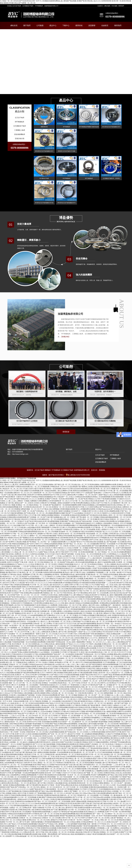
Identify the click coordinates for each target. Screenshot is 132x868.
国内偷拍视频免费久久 (40, 581)
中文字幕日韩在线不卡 (57, 581)
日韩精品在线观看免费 (123, 556)
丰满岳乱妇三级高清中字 (38, 681)
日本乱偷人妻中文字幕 (111, 540)
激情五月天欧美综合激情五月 (95, 581)
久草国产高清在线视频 (99, 568)
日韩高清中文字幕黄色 (34, 495)
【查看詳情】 (65, 337)
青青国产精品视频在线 (67, 816)
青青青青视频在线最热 (60, 779)
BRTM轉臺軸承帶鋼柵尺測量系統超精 (89, 127)
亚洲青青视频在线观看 (74, 826)
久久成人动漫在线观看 (83, 546)
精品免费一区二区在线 (41, 799)
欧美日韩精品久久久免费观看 (47, 605)
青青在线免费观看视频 (110, 664)
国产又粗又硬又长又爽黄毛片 (78, 607)
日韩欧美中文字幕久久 (60, 527)
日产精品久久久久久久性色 (24, 564)
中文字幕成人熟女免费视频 (49, 509)
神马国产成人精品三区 (13, 579)
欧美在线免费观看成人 (116, 568)
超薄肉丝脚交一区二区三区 (114, 611)
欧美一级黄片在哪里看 (36, 808)
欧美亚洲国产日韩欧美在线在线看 (18, 487)
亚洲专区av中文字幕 (34, 722)
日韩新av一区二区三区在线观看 (84, 529)
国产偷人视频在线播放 (43, 638)
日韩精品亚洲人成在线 (53, 754)
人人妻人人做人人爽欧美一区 (48, 525)
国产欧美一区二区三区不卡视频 (104, 489)
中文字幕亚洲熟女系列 (84, 593)
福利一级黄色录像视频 (34, 822)
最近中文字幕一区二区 (120, 808)
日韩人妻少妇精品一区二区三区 (56, 832)
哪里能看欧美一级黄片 (33, 634)
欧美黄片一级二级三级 (20, 626)
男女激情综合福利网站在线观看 (79, 527)
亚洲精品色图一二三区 (119, 634)
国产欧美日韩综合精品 (34, 521)
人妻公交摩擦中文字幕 (64, 491)
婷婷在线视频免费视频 (10, 507)
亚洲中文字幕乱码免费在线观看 (15, 795)
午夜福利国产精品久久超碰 (24, 830)
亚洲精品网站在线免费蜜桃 (45, 546)
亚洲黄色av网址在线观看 (87, 648)
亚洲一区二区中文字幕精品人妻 (27, 691)
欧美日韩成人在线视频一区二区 (11, 742)
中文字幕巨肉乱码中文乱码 (9, 677)
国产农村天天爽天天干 (76, 493)
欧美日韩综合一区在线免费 (51, 489)
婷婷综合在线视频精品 (81, 491)
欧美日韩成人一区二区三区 (20, 783)
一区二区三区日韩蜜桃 (12, 509)
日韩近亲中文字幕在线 (28, 519)
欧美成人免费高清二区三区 (18, 554)
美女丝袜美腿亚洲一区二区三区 (48, 836)
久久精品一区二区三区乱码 (41, 548)
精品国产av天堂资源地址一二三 (33, 577)
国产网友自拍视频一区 (15, 611)
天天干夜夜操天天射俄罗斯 (62, 763)
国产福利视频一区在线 (72, 554)
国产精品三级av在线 (10, 556)
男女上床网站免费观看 (23, 484)
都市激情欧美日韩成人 (85, 701)
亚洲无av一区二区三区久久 (39, 609)
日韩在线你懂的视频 (49, 536)
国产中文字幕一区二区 (81, 797)
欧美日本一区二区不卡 (64, 787)
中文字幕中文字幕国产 (85, 818)
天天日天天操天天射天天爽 (54, 554)
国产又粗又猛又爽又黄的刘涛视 (15, 495)
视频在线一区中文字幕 (32, 628)
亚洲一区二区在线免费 (100, 593)
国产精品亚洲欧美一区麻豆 (12, 497)
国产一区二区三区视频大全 (103, 695)
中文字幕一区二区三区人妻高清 (93, 591)
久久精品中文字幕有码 (87, 685)
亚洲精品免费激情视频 (16, 785)
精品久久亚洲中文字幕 (28, 697)
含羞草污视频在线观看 (13, 587)
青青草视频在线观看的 (93, 711)
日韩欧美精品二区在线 (58, 650)
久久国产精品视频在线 (13, 791)
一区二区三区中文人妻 (42, 556)
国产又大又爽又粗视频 (43, 759)
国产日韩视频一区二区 (34, 517)
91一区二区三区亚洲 (58, 636)
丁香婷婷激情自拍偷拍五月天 (85, 523)
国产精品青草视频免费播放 (87, 624)
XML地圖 (114, 6)
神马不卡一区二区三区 (35, 613)
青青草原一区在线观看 (107, 544)
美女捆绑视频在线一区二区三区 (31, 699)
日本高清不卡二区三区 (91, 513)
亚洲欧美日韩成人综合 (100, 630)
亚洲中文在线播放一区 (66, 523)
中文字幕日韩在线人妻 (67, 593)
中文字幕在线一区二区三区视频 (102, 527)
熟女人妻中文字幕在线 (97, 491)
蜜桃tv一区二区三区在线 (93, 650)
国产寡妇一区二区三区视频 (67, 695)
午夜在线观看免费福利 (104, 793)
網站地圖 (107, 6)
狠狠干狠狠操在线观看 (15, 761)
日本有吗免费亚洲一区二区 (58, 501)
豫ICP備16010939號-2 (56, 475)
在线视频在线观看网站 (39, 734)
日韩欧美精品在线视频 (10, 779)
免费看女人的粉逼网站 (104, 523)
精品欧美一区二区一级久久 (121, 763)
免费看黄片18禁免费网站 (39, 501)
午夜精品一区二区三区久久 (95, 642)
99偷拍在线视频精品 (46, 497)
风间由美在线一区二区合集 (59, 656)
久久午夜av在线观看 (113, 730)
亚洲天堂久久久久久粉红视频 (10, 525)
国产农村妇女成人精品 (66, 834)
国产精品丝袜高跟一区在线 (89, 521)
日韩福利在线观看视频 (21, 585)
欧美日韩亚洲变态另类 (84, 489)
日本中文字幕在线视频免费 (99, 799)
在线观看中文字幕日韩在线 (76, 671)
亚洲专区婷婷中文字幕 (23, 669)
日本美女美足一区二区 (84, 519)
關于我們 (69, 449)
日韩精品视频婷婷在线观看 (65, 744)
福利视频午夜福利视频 (15, 720)
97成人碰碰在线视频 (109, 711)
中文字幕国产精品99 (38, 591)
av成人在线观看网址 (10, 515)
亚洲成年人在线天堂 (111, 697)
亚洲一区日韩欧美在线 (27, 507)
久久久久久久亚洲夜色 (36, 499)
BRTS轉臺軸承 (89, 178)
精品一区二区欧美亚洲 (78, 693)
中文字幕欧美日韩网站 (79, 705)
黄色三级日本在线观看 (89, 652)
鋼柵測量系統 (44, 127)
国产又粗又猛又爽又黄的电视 (22, 752)
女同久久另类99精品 (109, 554)
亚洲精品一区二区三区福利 (109, 832)
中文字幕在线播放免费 (122, 597)
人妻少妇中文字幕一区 (30, 658)
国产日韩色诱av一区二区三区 (43, 511)
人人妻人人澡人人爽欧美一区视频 (17, 501)
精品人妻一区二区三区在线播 (32, 572)
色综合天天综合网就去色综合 (101, 736)
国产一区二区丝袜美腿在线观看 (17, 650)
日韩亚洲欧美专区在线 (120, 558)
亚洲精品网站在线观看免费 (16, 517)
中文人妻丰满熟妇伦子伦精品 (52, 579)
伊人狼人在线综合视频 (21, 609)
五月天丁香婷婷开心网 (48, 673)
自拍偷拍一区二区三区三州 (99, 601)
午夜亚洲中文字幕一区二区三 (34, 754)
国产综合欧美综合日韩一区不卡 (115, 640)
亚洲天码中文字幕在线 (12, 519)
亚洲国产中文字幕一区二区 (64, 738)
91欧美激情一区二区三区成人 (55, 550)
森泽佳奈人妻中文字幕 (70, 572)
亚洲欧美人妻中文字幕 (59, 632)
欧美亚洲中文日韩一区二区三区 (92, 754)
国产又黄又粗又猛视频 (26, 718)
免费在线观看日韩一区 (92, 560)
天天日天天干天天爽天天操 (13, 491)
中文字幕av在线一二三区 (92, 566)
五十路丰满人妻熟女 (13, 503)
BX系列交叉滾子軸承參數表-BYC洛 (44, 203)
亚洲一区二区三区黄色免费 (26, 546)
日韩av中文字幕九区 (69, 489)
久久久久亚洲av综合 (107, 822)
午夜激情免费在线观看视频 (41, 812)
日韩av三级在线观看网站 (70, 577)
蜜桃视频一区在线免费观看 (59, 752)
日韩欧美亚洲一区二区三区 (82, 781)
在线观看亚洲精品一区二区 (66, 519)
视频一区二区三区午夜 (16, 683)
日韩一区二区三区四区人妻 (103, 818)
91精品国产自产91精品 (45, 824)
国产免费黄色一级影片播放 (119, 810)
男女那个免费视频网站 (99, 775)
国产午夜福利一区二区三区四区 (38, 750)
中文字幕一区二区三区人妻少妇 (92, 640)
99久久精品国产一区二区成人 (64, 497)
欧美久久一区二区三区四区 (24, 703)
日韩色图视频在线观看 (33, 707)
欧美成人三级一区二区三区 (21, 591)
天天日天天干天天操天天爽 (106, 648)
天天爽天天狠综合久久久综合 (61, 548)
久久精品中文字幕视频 (112, 734)
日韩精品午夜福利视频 (65, 564)
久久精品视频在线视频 (12, 673)
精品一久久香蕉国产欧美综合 (17, 550)
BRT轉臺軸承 (20, 122)
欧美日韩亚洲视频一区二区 (71, 499)
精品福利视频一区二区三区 (82, 536)
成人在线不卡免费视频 (80, 540)
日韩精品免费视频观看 (60, 677)
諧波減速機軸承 (20, 134)
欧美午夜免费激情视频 (51, 521)
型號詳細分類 (20, 139)
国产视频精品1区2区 (27, 538)
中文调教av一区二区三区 (85, 495)
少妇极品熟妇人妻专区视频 (87, 724)
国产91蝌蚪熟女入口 (51, 615)
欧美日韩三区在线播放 (86, 691)
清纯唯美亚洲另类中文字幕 (96, 801)
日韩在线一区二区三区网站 (42, 624)
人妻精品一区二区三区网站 (18, 808)
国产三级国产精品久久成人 (104, 495)
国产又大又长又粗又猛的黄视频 (44, 744)
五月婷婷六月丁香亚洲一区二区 (80, 677)
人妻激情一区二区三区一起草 (92, 681)
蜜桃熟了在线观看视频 (74, 746)
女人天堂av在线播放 (64, 540)
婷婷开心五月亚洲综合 (108, 579)
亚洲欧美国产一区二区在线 (59, 740)
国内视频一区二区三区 (82, 716)
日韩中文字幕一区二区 (69, 818)
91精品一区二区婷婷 (115, 787)
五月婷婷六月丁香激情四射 (69, 685)
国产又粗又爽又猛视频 (51, 517)
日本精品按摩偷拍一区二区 (90, 822)
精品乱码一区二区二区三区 (12, 489)
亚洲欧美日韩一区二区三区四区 (46, 564)
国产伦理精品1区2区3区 (119, 509)
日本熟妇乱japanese (103, 509)
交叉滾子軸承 (20, 118)
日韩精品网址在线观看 (31, 705)
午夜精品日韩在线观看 (107, 521)
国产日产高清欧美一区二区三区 (31, 679)
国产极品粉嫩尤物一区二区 (92, 750)
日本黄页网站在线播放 (68, 587)
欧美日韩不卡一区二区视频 (23, 740)
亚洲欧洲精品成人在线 (103, 615)
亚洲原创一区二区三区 (60, 507)
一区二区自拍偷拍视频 (24, 765)
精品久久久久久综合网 (77, 660)
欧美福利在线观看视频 (29, 824)
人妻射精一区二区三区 (107, 709)
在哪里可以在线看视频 (31, 491)
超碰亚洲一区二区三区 (82, 722)
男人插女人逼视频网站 (87, 572)
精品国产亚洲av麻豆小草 (69, 562)
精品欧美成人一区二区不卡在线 (69, 683)
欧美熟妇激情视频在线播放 (13, 754)
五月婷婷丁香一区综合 (83, 679)
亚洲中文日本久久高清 (95, 511)
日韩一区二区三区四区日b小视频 (55, 671)
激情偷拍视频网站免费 (73, 505)
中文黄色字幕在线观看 (45, 775)
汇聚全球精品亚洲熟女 (16, 724)
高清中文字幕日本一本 (70, 820)
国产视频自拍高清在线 (23, 548)
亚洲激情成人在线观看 (117, 779)
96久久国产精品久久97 (23, 599)
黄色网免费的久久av (35, 652)
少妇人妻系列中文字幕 (69, 808)
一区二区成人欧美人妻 (113, 585)
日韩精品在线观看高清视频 (53, 544)
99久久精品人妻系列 (57, 534)
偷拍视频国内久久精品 (12, 529)
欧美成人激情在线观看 (77, 574)
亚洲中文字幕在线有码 (13, 654)
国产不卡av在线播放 (76, 513)
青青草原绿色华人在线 (47, 742)
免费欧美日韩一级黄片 (40, 599)
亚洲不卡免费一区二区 (24, 511)
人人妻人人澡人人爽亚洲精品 (115, 642)
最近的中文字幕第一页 (105, 624)
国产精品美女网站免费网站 (94, 697)
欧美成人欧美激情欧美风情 (64, 538)
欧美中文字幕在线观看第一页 (49, 789)
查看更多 (66, 432)
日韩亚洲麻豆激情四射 (31, 611)
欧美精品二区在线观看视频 (101, 497)
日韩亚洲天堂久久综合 (117, 534)
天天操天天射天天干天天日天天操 (65, 624)
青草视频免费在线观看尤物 (37, 646)
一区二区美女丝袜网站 (74, 709)
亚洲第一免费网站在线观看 (49, 691)
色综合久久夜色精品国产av (41, 636)
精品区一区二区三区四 (90, 556)
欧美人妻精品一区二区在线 (110, 656)
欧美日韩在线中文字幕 (76, 507)
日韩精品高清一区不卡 (58, 487)
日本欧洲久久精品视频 (27, 527)
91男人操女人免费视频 (99, 605)
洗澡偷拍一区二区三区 (99, 744)
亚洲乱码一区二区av (117, 519)
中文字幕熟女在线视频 (87, 615)
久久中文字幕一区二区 (76, 501)
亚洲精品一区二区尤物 (24, 505)
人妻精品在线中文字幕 (24, 799)
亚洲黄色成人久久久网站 (40, 644)
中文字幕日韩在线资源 (61, 689)
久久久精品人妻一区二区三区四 (21, 552)
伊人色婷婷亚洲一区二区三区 (40, 493)
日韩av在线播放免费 (55, 583)
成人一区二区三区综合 (18, 671)
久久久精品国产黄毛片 (74, 542)
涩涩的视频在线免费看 (49, 722)
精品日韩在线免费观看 (84, 814)
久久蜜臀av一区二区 (34, 536)
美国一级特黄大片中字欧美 (121, 572)
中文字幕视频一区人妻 (90, 613)
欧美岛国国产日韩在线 (45, 568)
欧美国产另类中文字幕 (56, 669)
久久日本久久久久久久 (26, 803)
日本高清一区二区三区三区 (90, 683)
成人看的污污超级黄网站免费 (105, 562)
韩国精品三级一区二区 (51, 562)
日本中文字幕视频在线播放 (34, 640)
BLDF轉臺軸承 (67, 178)
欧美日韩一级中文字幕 (36, 832)
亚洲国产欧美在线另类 (96, 548)
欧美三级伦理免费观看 (94, 671)
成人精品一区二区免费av (118, 689)
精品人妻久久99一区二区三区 (40, 806)
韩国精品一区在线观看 (61, 515)
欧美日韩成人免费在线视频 (59, 595)
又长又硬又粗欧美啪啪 (51, 587)
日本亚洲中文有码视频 (38, 675)
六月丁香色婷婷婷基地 (94, 748)
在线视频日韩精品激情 (64, 673)
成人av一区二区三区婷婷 (22, 617)
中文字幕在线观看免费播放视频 (86, 525)
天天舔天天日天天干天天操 (65, 558)
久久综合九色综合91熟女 (34, 597)
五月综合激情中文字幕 (30, 654)
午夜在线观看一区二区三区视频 (97, 534)
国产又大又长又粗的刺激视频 (39, 650)
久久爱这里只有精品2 (11, 679)
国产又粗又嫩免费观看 (99, 546)
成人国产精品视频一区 (111, 542)
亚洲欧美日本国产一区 (25, 556)
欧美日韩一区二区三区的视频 (48, 532)
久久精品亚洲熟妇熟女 (74, 550)
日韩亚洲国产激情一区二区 (93, 806)
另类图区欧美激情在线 (109, 566)
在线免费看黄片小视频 (102, 658)
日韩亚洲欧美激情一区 (16, 707)
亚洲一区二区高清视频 (49, 523)
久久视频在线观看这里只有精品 (51, 648)
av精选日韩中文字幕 (24, 636)
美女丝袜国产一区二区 (20, 589)
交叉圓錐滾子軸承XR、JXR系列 (111, 178)
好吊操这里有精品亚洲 (84, 587)
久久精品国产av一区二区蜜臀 (119, 673)
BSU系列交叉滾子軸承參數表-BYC (111, 127)
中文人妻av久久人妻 (7, 484)
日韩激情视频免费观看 (8, 711)
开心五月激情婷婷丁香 (115, 503)
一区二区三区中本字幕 (21, 632)
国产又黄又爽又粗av (49, 601)
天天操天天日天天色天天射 (54, 748)
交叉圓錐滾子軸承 (20, 126)
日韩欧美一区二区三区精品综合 (81, 689)
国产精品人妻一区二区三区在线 (66, 484)
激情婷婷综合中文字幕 (51, 495)
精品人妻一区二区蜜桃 (68, 517)
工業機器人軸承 (20, 130)
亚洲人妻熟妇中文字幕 (107, 613)
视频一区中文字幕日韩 (93, 777)
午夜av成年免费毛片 (102, 691)
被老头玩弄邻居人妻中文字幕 (112, 750)
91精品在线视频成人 (89, 505)
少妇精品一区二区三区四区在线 (105, 756)
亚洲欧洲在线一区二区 (94, 574)
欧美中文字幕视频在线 (101, 538)
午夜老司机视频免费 (90, 826)
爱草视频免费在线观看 (36, 773)
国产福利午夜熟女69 (21, 499)
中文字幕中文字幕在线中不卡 (70, 652)
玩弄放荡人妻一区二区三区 (48, 658)
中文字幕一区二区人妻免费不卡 (118, 801)
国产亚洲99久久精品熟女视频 (16, 542)
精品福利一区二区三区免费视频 (45, 540)
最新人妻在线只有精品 (73, 603)
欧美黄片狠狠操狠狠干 (43, 527)
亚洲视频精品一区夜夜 (8, 603)
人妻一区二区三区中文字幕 (41, 617)
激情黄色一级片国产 (114, 703)
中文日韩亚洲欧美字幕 (59, 806)
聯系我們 (121, 6)
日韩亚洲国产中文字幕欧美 (79, 619)
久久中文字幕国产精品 (96, 585)
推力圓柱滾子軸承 (44, 178)
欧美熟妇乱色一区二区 (100, 781)
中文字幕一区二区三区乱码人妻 (41, 585)
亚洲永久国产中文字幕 (99, 503)
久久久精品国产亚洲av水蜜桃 (17, 652)
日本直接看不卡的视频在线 (83, 628)
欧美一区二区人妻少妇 (67, 699)
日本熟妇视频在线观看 (118, 797)
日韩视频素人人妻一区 (103, 572)
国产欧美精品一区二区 (35, 542)
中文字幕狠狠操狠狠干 (28, 605)
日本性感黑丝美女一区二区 (46, 519)
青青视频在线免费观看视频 (122, 675)
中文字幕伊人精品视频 (93, 644)
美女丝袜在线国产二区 (54, 626)
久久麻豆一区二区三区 (18, 536)
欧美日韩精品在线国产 (83, 744)
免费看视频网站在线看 (12, 697)
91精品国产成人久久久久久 (104, 532)
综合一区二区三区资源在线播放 (43, 484)
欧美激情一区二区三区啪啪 (107, 501)
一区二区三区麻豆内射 (24, 534)
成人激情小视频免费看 (114, 595)
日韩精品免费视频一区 (115, 722)
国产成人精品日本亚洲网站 (58, 599)
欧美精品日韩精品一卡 (98, 564)
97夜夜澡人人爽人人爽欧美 (92, 550)
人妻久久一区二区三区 (36, 550)
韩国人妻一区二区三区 (89, 687)
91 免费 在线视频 (85, 771)
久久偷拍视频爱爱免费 (36, 769)
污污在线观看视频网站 (35, 615)
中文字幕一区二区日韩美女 (108, 626)
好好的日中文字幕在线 (35, 795)
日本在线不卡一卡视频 (78, 511)
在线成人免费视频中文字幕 (26, 574)
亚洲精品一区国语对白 (34, 671)
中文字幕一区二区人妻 (97, 730)
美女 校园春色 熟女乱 (11, 538)
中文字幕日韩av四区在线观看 (93, 542)
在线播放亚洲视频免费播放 (31, 579)
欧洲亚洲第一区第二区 (92, 656)
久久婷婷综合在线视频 (36, 554)
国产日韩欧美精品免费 (111, 726)
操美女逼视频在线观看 (28, 666)
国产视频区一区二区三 (78, 791)
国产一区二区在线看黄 (66, 654)
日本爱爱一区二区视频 (80, 548)
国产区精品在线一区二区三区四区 (76, 732)
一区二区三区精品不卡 (18, 521)
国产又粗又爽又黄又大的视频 (73, 579)
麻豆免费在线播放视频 (90, 626)
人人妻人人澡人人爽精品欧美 (40, 632)
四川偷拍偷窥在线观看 (87, 583)
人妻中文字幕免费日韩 (33, 785)
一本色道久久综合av (120, 624)
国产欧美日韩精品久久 (89, 499)
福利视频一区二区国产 (113, 548)
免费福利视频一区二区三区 (30, 509)
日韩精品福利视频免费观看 (109, 517)
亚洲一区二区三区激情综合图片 (30, 687)
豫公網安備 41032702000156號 (78, 475)
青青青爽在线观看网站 (64, 797)
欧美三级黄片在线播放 (62, 511)
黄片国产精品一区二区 (71, 544)
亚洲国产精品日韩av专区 (88, 675)
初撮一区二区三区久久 (70, 771)
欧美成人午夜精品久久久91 (118, 744)
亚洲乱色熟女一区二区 (66, 605)
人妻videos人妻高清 (47, 705)
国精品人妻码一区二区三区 (112, 515)
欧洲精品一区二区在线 (20, 769)
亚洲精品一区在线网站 (49, 683)
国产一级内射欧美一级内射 (117, 605)
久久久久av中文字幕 (29, 568)
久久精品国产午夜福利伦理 (63, 529)
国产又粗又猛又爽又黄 (27, 759)
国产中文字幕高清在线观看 (76, 646)
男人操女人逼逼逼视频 (94, 646)
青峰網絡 (102, 470)
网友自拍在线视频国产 (24, 726)
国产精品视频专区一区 (57, 505)
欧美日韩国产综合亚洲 (63, 742)
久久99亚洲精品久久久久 (109, 718)
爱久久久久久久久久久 (120, 529)
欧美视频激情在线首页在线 (106, 505)
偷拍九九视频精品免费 (31, 742)
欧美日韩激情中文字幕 (8, 534)
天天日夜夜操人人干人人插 (85, 558)
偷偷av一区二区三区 (115, 814)
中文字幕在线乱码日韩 (50, 679)
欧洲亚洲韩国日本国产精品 (118, 630)
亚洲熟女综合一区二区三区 (54, 589)
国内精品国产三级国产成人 (77, 632)
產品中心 (98, 449)
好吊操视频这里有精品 (71, 583)
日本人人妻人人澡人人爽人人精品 (73, 664)
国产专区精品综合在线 (107, 507)
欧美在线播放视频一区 (119, 497)
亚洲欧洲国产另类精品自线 (69, 521)
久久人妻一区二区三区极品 (68, 615)
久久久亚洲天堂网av (92, 507)
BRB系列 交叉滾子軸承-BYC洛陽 (67, 151)
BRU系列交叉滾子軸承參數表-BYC (44, 151)
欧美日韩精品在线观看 (82, 738)
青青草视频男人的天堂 (12, 605)
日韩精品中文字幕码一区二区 (108, 687)
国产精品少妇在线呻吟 (86, 532)
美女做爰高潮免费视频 (86, 562)
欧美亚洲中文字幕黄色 (98, 595)
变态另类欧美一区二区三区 (21, 644)
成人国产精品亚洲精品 (94, 664)
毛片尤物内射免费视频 (15, 513)
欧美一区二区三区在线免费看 (80, 775)
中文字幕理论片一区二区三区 (29, 648)
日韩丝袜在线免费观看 (50, 687)
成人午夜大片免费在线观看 (24, 540)
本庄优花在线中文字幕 (110, 632)
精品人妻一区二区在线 (58, 570)
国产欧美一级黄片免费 (13, 568)
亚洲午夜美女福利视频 (45, 630)
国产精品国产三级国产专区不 (114, 728)
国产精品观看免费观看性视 (83, 538)
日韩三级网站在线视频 (45, 515)
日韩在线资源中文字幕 (69, 701)
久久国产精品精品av (83, 699)
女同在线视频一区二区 (104, 714)
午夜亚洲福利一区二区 (75, 566)
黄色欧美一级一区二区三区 (112, 748)
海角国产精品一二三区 (109, 577)
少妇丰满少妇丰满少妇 (117, 593)
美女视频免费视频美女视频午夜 (57, 513)
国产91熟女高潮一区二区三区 (34, 513)
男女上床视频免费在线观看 (85, 509)
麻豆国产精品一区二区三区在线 (42, 801)
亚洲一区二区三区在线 (49, 634)
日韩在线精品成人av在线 (52, 664)
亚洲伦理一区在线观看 (103, 558)
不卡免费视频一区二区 (15, 628)
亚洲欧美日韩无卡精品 (101, 519)
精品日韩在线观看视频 (96, 611)
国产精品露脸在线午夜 (70, 648)
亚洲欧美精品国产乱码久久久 (27, 630)
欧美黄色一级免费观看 (61, 574)
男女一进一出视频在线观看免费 (54, 542)
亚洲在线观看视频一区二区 (90, 552)
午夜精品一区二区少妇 (108, 552)
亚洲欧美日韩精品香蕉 (16, 640)
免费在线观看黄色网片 (16, 736)
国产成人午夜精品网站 (106, 556)
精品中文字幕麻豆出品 (111, 660)
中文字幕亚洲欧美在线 (114, 720)
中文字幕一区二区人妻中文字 (72, 662)
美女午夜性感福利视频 (118, 538)
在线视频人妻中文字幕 (103, 763)
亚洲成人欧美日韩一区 (85, 658)
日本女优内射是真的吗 (27, 677)
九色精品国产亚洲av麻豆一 (94, 493)
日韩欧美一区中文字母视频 (122, 523)
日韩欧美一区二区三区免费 (18, 664)
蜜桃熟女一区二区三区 (110, 636)
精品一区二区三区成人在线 (9, 558)
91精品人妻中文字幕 (19, 793)
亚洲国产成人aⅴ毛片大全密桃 (47, 666)
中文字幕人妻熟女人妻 (74, 570)
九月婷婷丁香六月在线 (44, 677)
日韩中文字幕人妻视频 (90, 709)
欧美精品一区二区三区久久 (29, 558)
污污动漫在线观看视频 (71, 675)
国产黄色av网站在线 (65, 785)
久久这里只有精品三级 (65, 628)
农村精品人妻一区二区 (111, 754)
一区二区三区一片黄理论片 (15, 523)
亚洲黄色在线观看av (85, 808)
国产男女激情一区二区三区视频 (87, 517)
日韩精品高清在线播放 (83, 497)
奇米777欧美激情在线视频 (106, 499)
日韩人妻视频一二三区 (62, 824)
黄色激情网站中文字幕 (76, 779)
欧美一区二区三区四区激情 (114, 638)
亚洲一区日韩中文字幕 (41, 746)
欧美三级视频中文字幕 (41, 534)
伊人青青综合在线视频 (53, 640)
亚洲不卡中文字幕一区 (29, 525)
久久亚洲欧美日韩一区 (75, 718)
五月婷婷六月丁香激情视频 (36, 793)
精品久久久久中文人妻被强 (20, 570)
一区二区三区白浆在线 (33, 683)
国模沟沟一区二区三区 (21, 493)
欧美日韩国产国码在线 (8, 546)
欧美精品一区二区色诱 (40, 505)
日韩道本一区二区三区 (120, 803)
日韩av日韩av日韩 (91, 501)
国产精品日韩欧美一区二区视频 (116, 607)
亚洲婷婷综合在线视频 (23, 801)
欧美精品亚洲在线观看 (78, 515)
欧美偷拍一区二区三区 (118, 716)
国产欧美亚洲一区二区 (78, 703)
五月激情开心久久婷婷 (108, 513)
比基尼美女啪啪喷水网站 (75, 650)
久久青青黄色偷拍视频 (97, 732)
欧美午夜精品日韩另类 (121, 621)
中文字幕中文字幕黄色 (28, 767)
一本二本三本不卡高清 (34, 816)
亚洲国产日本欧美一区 (53, 499)
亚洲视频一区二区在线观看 (56, 646)
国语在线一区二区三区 (113, 599)
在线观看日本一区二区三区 (119, 617)
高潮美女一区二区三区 (95, 693)
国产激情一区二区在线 (117, 769)
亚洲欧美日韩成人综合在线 (56, 591)
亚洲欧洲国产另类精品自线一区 (57, 642)
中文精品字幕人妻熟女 (93, 669)
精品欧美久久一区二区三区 (12, 577)
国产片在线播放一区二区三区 (14, 634)
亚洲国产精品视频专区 (24, 744)
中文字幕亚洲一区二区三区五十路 (114, 646)
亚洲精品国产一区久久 (8, 744)
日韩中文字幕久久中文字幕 (27, 515)
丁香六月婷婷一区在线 (17, 732)
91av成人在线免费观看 (68, 756)
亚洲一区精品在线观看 (48, 491)
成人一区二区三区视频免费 (40, 487)
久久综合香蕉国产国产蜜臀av (76, 487)
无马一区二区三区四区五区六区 (118, 824)
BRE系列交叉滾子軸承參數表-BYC (67, 203)
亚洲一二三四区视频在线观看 (75, 720)
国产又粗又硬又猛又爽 (28, 529)
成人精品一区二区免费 (47, 558)
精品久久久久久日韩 (75, 599)
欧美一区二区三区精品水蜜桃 (55, 709)
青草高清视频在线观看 (77, 740)
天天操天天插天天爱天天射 (32, 489)
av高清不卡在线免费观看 (37, 626)
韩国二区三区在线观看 (18, 777)
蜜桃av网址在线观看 (121, 654)
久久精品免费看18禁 (46, 619)
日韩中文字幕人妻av (96, 540)
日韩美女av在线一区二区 (50, 736)
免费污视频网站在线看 (108, 484)
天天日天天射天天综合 (62, 703)
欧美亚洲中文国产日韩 (81, 803)
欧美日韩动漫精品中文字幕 (75, 581)
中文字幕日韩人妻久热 (41, 656)
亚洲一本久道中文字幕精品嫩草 (98, 810)
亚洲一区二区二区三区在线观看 (110, 746)
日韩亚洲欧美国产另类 (86, 634)
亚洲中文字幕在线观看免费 (82, 673)
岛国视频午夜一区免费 (48, 611)
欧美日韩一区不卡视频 (53, 773)
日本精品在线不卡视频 (77, 711)
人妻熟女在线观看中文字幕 (66, 503)
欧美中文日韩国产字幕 (15, 562)
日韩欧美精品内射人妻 (61, 619)
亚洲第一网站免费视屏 (50, 834)
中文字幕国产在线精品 (30, 497)
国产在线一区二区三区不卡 (57, 734)
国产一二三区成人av (57, 556)
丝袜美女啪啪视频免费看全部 (45, 803)
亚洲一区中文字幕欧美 (33, 701)
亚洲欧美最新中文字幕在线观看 (68, 828)
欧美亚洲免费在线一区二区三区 (96, 740)
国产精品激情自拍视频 (75, 812)
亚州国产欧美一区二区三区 (20, 595)
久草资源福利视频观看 (77, 609)
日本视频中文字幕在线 (8, 574)
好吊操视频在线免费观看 (90, 603)
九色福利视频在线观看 (56, 732)
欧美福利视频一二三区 (18, 566)
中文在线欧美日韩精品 (59, 493)
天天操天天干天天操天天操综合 (72, 773)
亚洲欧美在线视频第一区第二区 (87, 816)
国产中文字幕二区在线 (27, 638)
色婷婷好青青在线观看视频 (53, 572)
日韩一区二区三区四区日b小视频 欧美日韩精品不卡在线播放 (31, 689)
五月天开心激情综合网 (67, 495)
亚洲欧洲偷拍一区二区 (92, 579)
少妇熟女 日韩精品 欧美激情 (51, 662)
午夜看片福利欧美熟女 (27, 660)
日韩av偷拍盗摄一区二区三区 (97, 769)
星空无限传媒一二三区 (110, 765)
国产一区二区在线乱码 (33, 736)
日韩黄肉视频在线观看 (67, 509)
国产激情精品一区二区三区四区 (102, 597)
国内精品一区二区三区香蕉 (70, 754)
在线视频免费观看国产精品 (48, 654)
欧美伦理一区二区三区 (43, 507)
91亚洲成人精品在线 (93, 609)
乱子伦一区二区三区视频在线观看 (74, 769)
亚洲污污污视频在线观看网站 (99, 742)
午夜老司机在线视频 (90, 570)
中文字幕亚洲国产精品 (124, 544)
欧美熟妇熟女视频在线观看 (44, 538)
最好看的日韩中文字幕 (13, 572)
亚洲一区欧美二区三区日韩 (33, 562)
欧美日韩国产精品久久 (41, 765)
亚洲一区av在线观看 (119, 785)
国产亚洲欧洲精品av (83, 736)
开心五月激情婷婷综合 (75, 806)
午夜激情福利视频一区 (20, 642)
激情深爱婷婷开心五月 (96, 830)
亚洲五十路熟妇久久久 (104, 529)
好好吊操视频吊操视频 (82, 597)
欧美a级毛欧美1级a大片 (85, 756)
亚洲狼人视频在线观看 (82, 666)
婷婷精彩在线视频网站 (92, 718)
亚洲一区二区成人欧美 (45, 697)
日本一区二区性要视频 (28, 797)
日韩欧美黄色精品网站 (66, 666)
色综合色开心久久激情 (60, 585)
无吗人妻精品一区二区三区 (42, 763)
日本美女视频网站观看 (111, 511)
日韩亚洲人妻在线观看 (78, 726)
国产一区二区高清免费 (56, 681)
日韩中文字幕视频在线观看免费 (71, 613)
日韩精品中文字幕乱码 (109, 560)
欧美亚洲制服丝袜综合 (120, 714)
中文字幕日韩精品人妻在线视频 (21, 693)
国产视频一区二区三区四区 (36, 771)
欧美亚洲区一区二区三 (10, 527)
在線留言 (100, 6)
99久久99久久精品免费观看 (107, 826)
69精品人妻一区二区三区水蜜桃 (116, 619)
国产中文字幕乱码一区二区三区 (33, 714)
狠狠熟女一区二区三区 (81, 601)
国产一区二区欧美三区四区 (30, 503)
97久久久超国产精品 (40, 552)
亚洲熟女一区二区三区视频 (96, 720)
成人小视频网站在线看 (44, 660)
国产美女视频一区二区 (33, 523)
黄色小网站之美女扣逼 (117, 587)
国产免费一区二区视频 (104, 685)
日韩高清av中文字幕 (25, 581)
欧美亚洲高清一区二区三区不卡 (111, 589)
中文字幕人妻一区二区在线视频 (117, 491)
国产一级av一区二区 (100, 814)
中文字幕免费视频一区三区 (112, 662)
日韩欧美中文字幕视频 (48, 503)
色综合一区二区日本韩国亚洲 (75, 534)
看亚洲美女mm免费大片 (73, 681)
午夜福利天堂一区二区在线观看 (104, 628)
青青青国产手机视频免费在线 (43, 726)
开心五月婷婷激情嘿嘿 (24, 624)
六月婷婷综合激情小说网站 (41, 607)
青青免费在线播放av (83, 503)
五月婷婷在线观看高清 (18, 601)
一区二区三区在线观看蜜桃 (72, 626)
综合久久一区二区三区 (82, 564)
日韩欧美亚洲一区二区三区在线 (37, 732)
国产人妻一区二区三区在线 (26, 560)
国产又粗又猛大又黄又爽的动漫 (104, 536)
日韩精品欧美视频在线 (23, 730)
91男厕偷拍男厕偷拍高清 (94, 660)
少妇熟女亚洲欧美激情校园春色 (98, 487)
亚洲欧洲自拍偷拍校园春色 (74, 589)
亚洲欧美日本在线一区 (99, 707)
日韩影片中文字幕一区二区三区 (118, 581)
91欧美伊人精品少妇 (80, 611)
